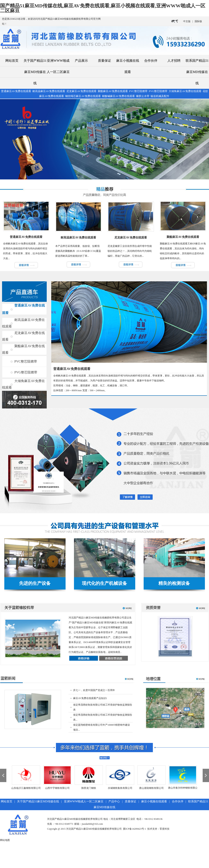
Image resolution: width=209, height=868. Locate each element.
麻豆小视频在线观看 (128, 66)
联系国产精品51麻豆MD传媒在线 (197, 72)
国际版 (198, 21)
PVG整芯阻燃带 (26, 372)
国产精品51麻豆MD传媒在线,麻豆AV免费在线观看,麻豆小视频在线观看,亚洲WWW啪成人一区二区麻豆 (103, 8)
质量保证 (104, 61)
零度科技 (165, 829)
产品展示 (81, 61)
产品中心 (114, 801)
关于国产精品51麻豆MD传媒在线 (35, 72)
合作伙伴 (151, 61)
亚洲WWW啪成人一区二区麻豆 (58, 66)
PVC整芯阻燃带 (26, 361)
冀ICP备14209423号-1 (135, 829)
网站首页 (12, 61)
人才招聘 (174, 61)
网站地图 (5, 840)
